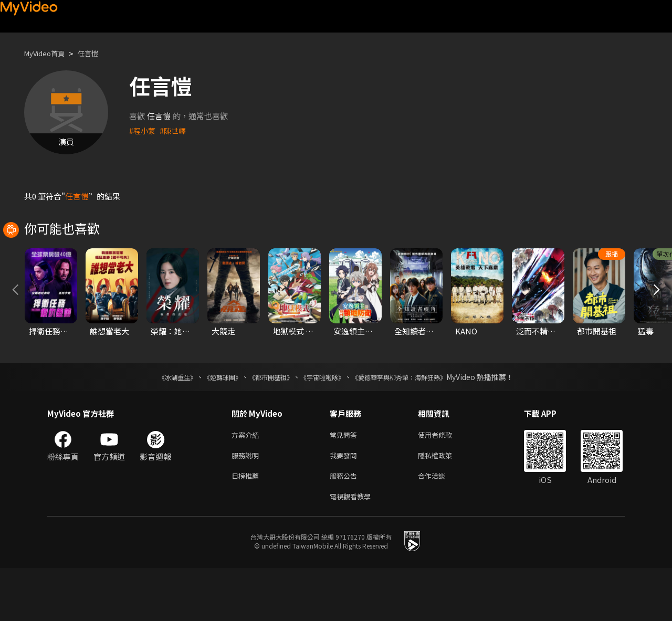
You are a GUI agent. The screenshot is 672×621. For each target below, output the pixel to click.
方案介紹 (247, 482)
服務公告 (345, 526)
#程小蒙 (143, 130)
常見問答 (345, 482)
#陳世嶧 (175, 130)
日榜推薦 (247, 526)
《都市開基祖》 (266, 424)
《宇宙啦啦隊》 (324, 424)
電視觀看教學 (353, 548)
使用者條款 (444, 482)
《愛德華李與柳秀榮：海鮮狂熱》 (413, 424)
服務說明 (247, 504)
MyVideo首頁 (48, 53)
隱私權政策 (444, 504)
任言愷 (97, 53)
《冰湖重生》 (159, 424)
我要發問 (345, 504)
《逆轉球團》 (211, 424)
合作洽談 (440, 526)
